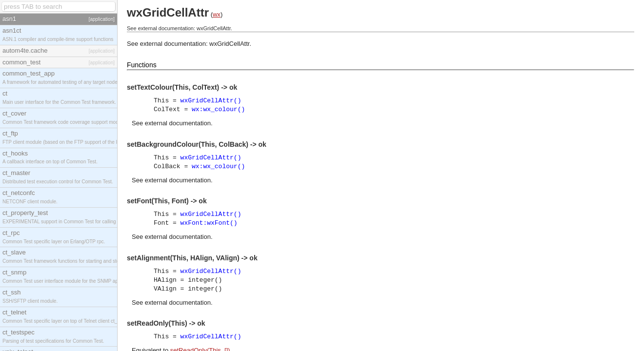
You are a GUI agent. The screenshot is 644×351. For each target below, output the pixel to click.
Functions (142, 65)
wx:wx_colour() (218, 109)
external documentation (178, 123)
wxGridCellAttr (229, 44)
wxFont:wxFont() (209, 223)
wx (217, 14)
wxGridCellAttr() (211, 101)
